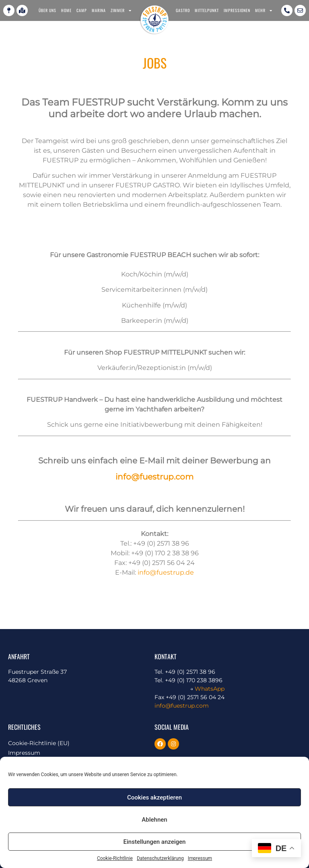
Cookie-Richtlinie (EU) (39, 743)
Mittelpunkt (207, 10)
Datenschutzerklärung (160, 858)
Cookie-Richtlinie (115, 858)
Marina (99, 10)
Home (66, 10)
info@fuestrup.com (154, 477)
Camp (82, 10)
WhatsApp (210, 689)
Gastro (183, 10)
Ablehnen (154, 820)
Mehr (264, 10)
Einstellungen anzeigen (155, 842)
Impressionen (237, 10)
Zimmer (121, 10)
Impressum (200, 858)
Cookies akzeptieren (154, 797)
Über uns (47, 10)
